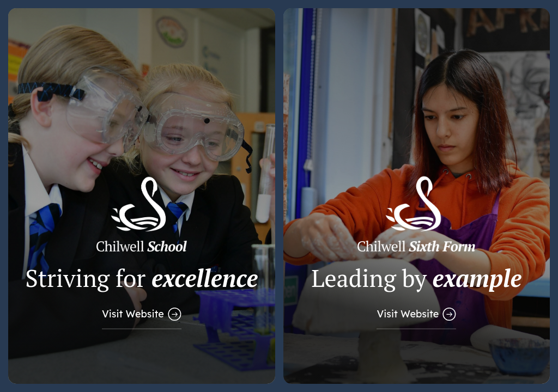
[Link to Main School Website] (142, 196)
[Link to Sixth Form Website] (417, 196)
